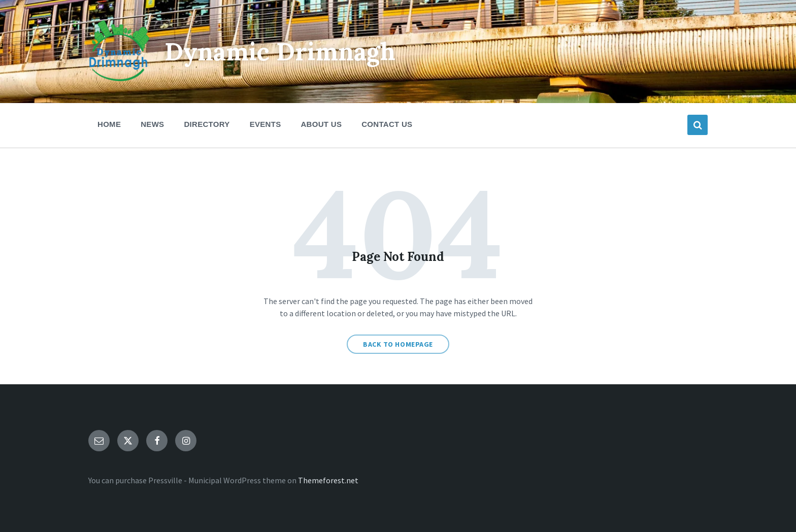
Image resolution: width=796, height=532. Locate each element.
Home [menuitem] (109, 124)
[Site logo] (119, 78)
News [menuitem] (152, 124)
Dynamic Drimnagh (280, 52)
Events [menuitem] (266, 124)
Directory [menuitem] (207, 124)
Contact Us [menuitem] (387, 124)
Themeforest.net (328, 480)
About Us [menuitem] (321, 124)
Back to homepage (398, 344)
